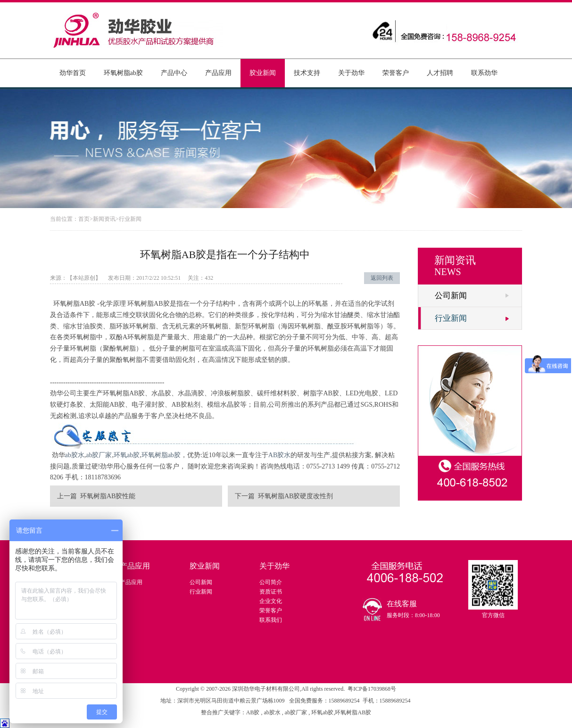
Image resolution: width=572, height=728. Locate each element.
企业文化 (271, 601)
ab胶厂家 (99, 455)
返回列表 (382, 278)
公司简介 (271, 582)
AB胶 (254, 712)
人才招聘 (440, 73)
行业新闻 (130, 219)
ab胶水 (75, 455)
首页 (84, 219)
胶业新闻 (263, 73)
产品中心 (174, 73)
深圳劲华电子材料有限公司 (266, 689)
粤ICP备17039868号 (372, 689)
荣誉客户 (396, 73)
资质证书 (271, 592)
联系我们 (271, 620)
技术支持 (307, 73)
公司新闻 (451, 296)
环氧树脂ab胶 (123, 73)
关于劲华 (351, 73)
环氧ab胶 (127, 455)
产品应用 (218, 73)
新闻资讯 (104, 219)
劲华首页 (73, 73)
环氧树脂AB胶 (353, 712)
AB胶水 (279, 455)
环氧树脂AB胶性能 (108, 496)
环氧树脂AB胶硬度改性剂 (295, 496)
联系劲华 (484, 73)
